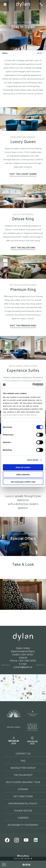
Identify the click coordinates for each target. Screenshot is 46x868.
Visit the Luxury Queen (23, 174)
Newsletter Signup (23, 768)
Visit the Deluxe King (23, 248)
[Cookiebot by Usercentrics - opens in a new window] (33, 385)
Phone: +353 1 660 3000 (23, 661)
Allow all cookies (23, 467)
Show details (33, 460)
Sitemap (23, 789)
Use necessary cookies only (23, 482)
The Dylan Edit (23, 775)
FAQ (23, 761)
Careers (23, 818)
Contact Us (23, 754)
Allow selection (23, 475)
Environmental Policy (23, 804)
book (26, 865)
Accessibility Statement (23, 825)
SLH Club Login (23, 859)
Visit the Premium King (23, 326)
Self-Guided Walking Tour (23, 782)
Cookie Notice (23, 811)
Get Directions (23, 796)
